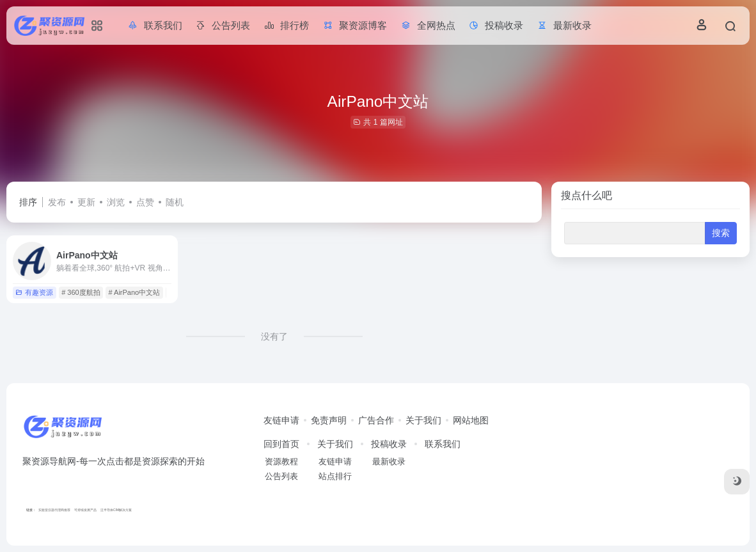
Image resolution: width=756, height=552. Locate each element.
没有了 (274, 336)
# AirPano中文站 (134, 292)
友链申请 (281, 420)
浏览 (116, 202)
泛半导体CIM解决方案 (116, 510)
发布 (57, 202)
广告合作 (376, 420)
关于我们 (423, 420)
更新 (86, 202)
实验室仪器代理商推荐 (54, 510)
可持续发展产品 (85, 510)
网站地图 (471, 420)
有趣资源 (34, 292)
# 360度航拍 (81, 292)
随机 (175, 202)
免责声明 (329, 420)
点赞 (145, 202)
